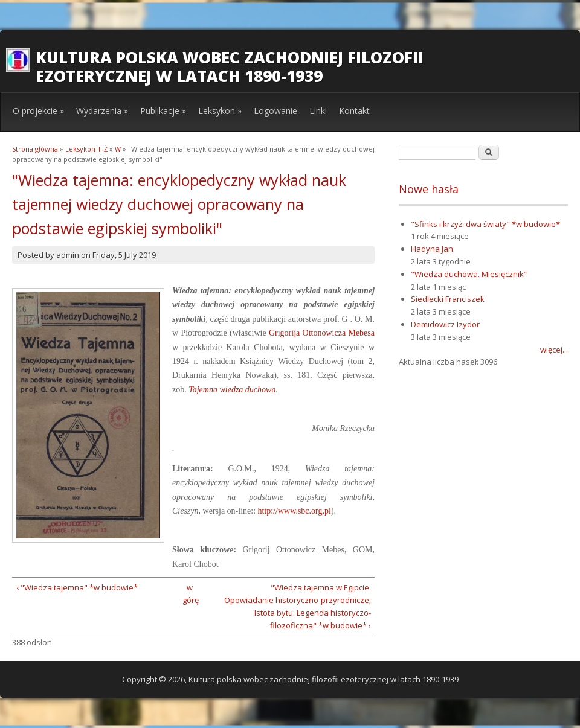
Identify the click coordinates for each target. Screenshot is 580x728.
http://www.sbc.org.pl (295, 511)
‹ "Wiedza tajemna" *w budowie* (77, 587)
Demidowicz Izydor (445, 324)
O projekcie (38, 111)
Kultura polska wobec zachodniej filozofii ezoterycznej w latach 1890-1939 (230, 67)
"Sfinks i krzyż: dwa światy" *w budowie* (485, 224)
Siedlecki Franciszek (448, 299)
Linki (318, 111)
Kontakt (354, 111)
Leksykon (220, 111)
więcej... (554, 350)
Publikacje (163, 111)
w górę (189, 594)
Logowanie (275, 111)
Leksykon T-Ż (86, 149)
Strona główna (35, 149)
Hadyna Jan (432, 249)
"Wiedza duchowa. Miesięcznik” (469, 274)
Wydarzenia (102, 111)
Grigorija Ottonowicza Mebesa (322, 333)
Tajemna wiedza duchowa (232, 390)
